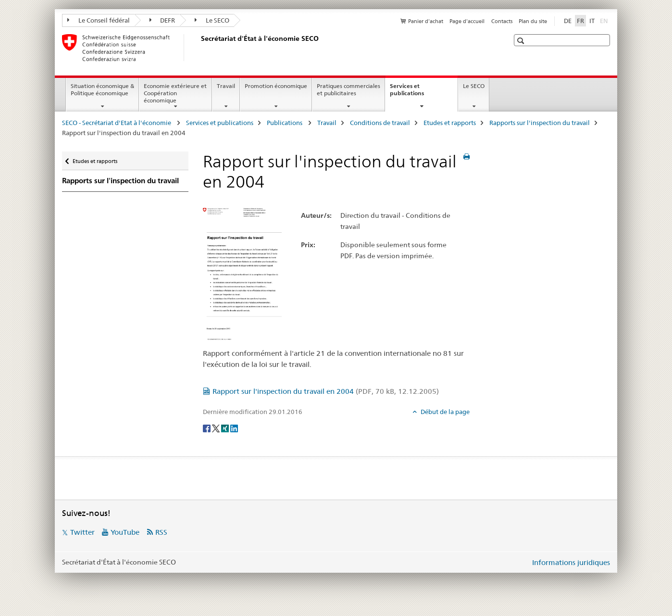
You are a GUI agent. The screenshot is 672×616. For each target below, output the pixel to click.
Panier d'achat (426, 21)
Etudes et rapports (450, 123)
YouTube (125, 532)
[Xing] (226, 427)
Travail (226, 86)
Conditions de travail (380, 123)
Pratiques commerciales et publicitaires (348, 89)
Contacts (502, 21)
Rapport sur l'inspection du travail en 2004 (326, 391)
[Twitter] (217, 427)
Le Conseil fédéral (99, 20)
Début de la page (444, 412)
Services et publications (417, 93)
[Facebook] (207, 427)
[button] (522, 41)
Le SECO (212, 20)
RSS (161, 532)
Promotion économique (276, 86)
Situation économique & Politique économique (102, 89)
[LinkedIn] (234, 427)
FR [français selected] (580, 21)
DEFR (162, 20)
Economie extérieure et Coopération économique (175, 93)
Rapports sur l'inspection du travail (540, 123)
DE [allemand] (568, 21)
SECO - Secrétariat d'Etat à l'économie (117, 123)
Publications (285, 123)
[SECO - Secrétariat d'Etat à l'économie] (199, 48)
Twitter (82, 532)
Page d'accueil (467, 21)
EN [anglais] (605, 20)
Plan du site (533, 21)
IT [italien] (592, 21)
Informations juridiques (571, 562)
